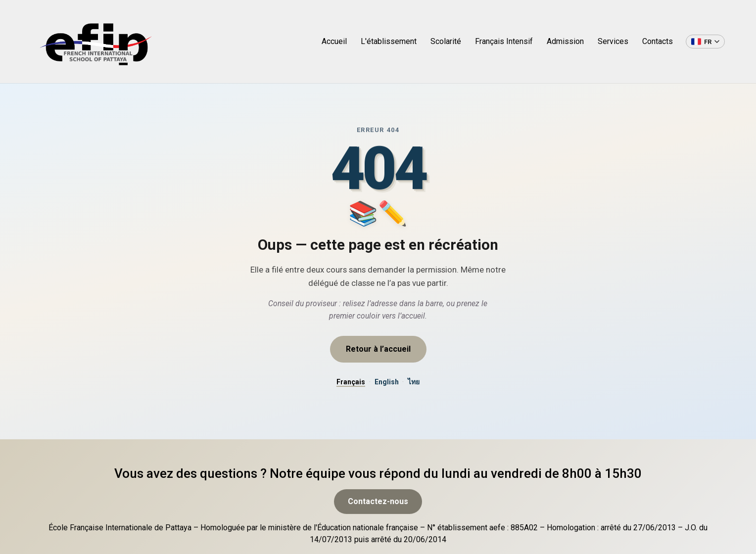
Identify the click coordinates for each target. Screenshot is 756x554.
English (387, 382)
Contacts (658, 41)
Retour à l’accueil (378, 349)
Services (613, 41)
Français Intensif (504, 41)
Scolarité (446, 41)
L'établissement (389, 41)
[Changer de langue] (705, 42)
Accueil (334, 41)
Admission (565, 41)
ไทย (414, 382)
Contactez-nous (378, 525)
